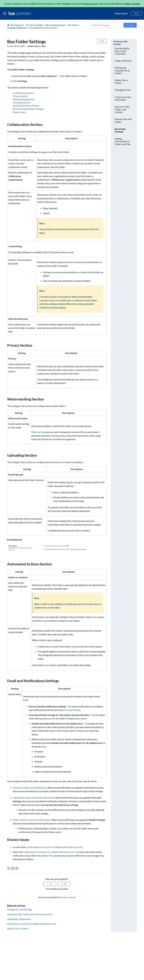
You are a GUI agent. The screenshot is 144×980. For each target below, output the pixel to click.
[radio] (50, 884)
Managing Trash (122, 90)
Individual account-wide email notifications (33, 798)
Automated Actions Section (26, 106)
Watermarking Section (24, 99)
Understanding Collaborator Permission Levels (30, 914)
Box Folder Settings (120, 130)
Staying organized (17, 28)
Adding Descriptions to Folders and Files (123, 141)
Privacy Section (20, 96)
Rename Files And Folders (123, 120)
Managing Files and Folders (44, 28)
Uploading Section (22, 103)
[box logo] (20, 13)
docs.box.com (91, 4)
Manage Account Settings (20, 909)
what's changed (132, 4)
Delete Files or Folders (18, 929)
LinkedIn (17, 868)
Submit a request (68, 897)
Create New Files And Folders (123, 98)
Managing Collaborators (19, 919)
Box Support (17, 25)
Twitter (13, 868)
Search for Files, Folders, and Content (122, 109)
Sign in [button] (137, 13)
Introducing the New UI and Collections (122, 51)
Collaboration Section (23, 93)
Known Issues (19, 112)
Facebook (9, 868)
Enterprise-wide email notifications (30, 788)
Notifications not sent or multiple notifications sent (32, 924)
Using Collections (123, 61)
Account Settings (72, 710)
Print (102, 41)
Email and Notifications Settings (28, 109)
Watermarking (38, 432)
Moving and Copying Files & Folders (122, 70)
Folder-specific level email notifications (32, 820)
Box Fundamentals (56, 25)
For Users (73, 25)
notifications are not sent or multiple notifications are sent (55, 847)
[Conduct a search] (107, 25)
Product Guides (35, 25)
